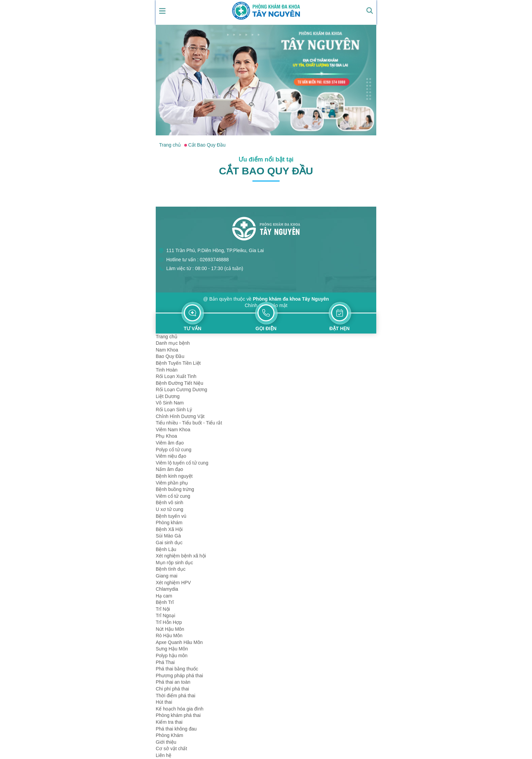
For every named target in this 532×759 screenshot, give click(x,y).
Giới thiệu (166, 742)
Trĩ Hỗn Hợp (169, 622)
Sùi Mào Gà (168, 536)
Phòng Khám (169, 735)
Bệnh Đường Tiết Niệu (179, 383)
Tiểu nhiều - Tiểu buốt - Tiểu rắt (189, 423)
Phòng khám (169, 523)
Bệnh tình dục (171, 569)
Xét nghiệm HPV (173, 583)
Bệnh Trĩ (165, 602)
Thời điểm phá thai (176, 696)
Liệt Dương (168, 396)
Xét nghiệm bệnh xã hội (181, 556)
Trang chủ (167, 337)
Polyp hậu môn (172, 656)
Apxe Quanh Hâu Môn (179, 642)
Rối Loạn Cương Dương (182, 390)
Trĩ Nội (163, 609)
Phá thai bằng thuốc (177, 669)
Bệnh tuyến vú (171, 516)
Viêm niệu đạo (171, 456)
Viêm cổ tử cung (173, 496)
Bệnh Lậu (166, 549)
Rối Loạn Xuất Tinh (176, 376)
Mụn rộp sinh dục (174, 563)
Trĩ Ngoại (165, 615)
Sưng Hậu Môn (172, 649)
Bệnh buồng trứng (175, 489)
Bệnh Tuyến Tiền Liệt (178, 363)
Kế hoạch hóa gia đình (180, 709)
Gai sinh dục (169, 543)
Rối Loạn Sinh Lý (174, 410)
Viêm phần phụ (172, 483)
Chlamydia (167, 589)
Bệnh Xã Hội (169, 529)
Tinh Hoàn (167, 370)
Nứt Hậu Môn (170, 629)
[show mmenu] (163, 11)
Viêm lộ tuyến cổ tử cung (182, 463)
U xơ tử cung (169, 509)
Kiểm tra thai (169, 722)
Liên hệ (164, 755)
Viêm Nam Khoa (173, 430)
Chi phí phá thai (172, 689)
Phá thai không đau (176, 729)
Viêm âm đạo (170, 443)
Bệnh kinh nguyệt (174, 476)
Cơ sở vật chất (171, 748)
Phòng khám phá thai (178, 715)
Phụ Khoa (166, 436)
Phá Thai (165, 662)
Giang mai (167, 576)
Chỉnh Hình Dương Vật (180, 416)
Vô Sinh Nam (170, 403)
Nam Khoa (167, 350)
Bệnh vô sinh (169, 502)
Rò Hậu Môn (169, 635)
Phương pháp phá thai (179, 676)
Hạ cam (164, 596)
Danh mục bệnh (173, 343)
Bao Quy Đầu (170, 356)
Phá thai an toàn (173, 682)
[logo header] (266, 10)
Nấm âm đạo (169, 469)
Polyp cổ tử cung (174, 450)
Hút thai (164, 702)
